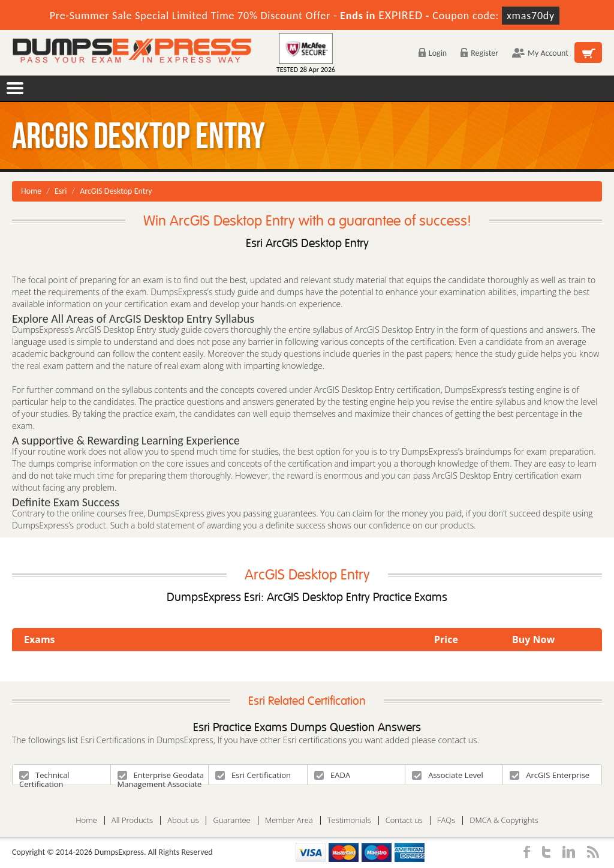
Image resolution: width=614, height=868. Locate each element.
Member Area (289, 820)
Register (479, 53)
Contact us (404, 820)
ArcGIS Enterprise (550, 775)
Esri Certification (253, 775)
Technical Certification (44, 777)
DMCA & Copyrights (504, 820)
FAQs (446, 820)
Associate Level (448, 775)
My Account (540, 53)
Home (31, 191)
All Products (132, 820)
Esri (61, 191)
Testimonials (349, 820)
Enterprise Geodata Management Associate (161, 777)
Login (433, 53)
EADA (332, 775)
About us (183, 820)
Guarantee (231, 820)
